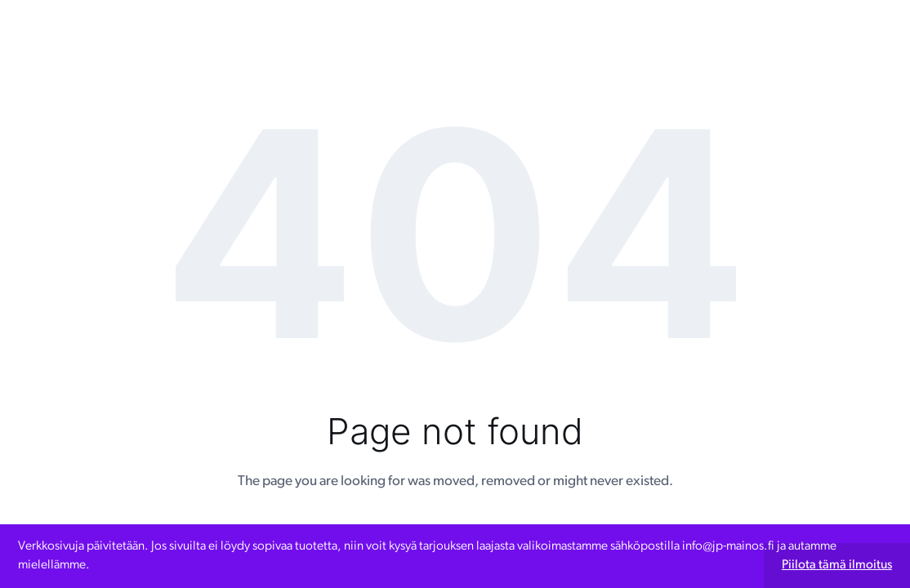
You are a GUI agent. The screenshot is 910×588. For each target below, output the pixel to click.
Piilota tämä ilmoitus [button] (837, 565)
